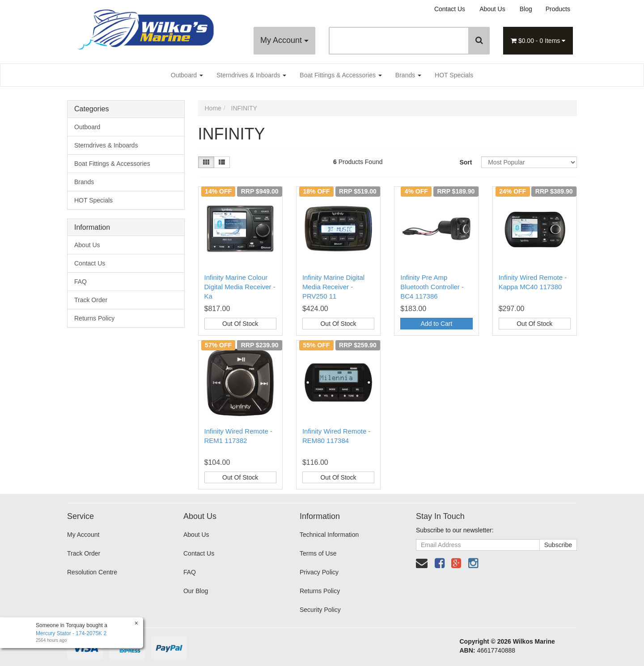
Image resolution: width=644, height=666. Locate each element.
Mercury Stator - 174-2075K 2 (71, 633)
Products (558, 9)
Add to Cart (437, 324)
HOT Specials (454, 75)
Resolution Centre (92, 572)
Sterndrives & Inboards (251, 75)
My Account (284, 40)
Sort (466, 162)
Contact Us (450, 9)
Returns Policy (94, 318)
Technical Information (329, 535)
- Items (538, 41)
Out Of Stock (240, 324)
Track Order (91, 300)
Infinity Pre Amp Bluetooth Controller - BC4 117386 (432, 287)
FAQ (80, 282)
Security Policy (320, 610)
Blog (526, 9)
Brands (408, 75)
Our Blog (196, 591)
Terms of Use (318, 553)
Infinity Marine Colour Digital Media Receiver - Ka (240, 287)
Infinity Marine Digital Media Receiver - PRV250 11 (333, 287)
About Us (492, 9)
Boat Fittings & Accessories (341, 75)
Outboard (187, 75)
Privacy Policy (319, 572)
